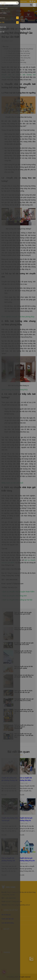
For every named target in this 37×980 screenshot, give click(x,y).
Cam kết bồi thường (8, 923)
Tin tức (11, 19)
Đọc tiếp (4, 794)
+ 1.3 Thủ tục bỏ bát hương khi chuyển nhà (17, 55)
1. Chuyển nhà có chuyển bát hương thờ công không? (18, 49)
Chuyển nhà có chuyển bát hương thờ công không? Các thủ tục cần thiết (22, 19)
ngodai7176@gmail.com (12, 901)
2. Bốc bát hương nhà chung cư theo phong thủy (16, 58)
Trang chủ (5, 19)
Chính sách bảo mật (7, 919)
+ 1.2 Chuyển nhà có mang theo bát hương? (17, 53)
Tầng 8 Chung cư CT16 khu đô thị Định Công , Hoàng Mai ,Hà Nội (18, 893)
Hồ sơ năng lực (6, 915)
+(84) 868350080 (9, 898)
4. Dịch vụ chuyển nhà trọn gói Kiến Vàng (14, 62)
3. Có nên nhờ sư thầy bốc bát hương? (14, 60)
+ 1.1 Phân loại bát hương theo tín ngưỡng (17, 51)
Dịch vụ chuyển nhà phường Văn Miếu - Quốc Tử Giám (26, 780)
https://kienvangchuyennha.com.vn (16, 905)
